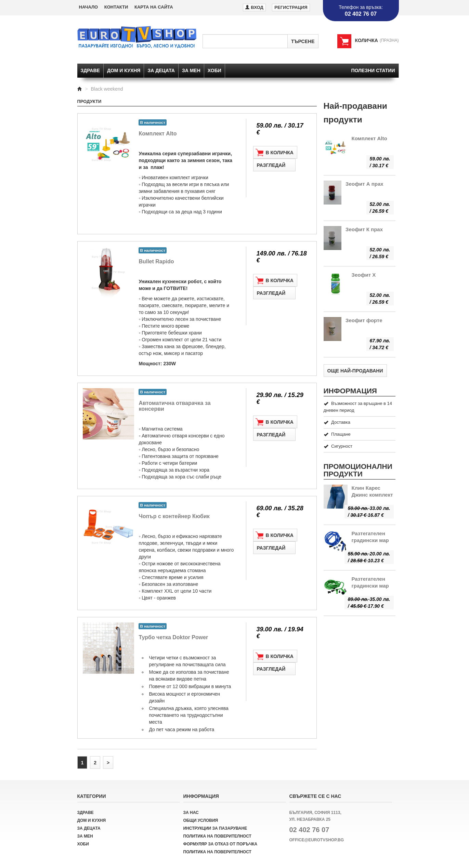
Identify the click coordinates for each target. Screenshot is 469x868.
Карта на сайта (154, 7)
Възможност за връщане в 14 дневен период (358, 407)
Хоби (214, 70)
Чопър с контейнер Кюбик (174, 516)
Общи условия (201, 820)
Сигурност (338, 446)
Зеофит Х (364, 275)
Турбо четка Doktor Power (173, 637)
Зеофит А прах (364, 184)
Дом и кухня (124, 70)
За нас (191, 813)
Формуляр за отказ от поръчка (220, 844)
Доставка (337, 422)
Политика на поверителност (217, 836)
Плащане (337, 434)
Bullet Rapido (156, 261)
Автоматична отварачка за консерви (174, 406)
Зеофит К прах (364, 229)
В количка (275, 153)
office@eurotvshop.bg (317, 840)
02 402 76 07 (309, 830)
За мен (191, 70)
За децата (161, 70)
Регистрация (291, 7)
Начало (89, 7)
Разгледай (275, 165)
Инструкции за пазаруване (215, 828)
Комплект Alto (158, 134)
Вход (254, 7)
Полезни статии (373, 70)
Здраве (90, 70)
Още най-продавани (355, 371)
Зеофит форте (364, 320)
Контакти (116, 7)
